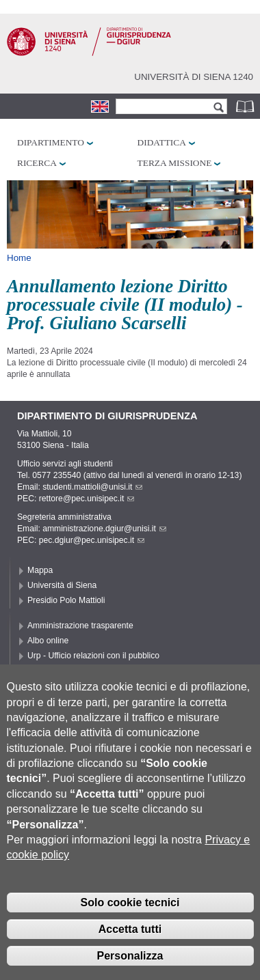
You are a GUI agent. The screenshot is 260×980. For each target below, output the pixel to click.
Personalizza (130, 968)
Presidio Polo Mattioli (66, 600)
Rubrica (246, 106)
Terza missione (175, 163)
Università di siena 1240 (194, 77)
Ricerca (37, 163)
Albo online (48, 641)
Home (19, 258)
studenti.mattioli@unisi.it (92, 487)
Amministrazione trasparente (80, 626)
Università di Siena (62, 585)
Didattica (162, 142)
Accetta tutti (130, 941)
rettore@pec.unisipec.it (87, 499)
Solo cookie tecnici (130, 915)
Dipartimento (51, 142)
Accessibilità (50, 670)
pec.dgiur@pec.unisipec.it (92, 540)
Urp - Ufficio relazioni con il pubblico (93, 656)
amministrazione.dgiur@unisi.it (104, 529)
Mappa (40, 570)
